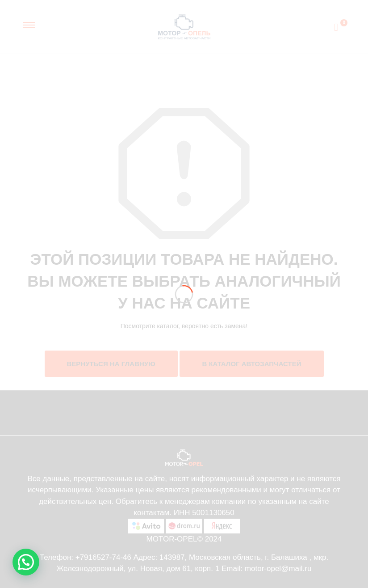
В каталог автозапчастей (251, 364)
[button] (26, 562)
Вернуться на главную (111, 364)
